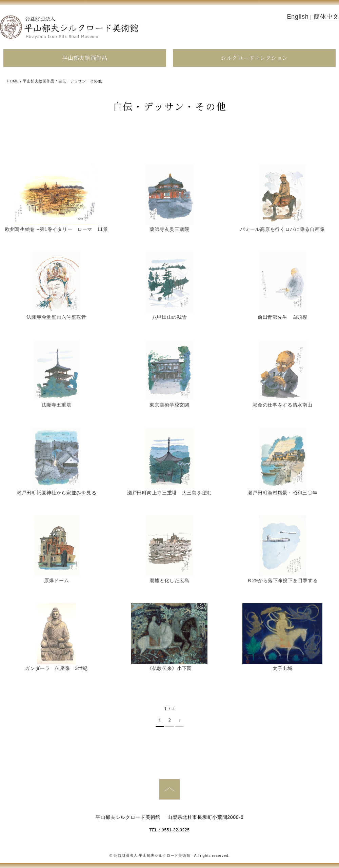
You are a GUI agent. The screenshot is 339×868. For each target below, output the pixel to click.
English (298, 17)
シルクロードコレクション (254, 58)
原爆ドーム (57, 580)
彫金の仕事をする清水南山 (282, 405)
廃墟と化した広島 (169, 580)
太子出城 (283, 668)
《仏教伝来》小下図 (169, 668)
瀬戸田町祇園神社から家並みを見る (56, 493)
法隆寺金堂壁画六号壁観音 (56, 317)
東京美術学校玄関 (169, 405)
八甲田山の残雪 (170, 317)
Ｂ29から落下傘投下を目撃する (282, 580)
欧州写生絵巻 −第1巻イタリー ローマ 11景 (57, 229)
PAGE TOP (169, 789)
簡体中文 (326, 17)
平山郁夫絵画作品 (85, 58)
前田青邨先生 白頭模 (283, 317)
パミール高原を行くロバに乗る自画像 (282, 229)
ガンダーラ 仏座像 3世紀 (56, 668)
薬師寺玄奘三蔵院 (169, 229)
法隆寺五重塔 (57, 405)
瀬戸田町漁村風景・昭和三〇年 (282, 493)
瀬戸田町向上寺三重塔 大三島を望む (169, 493)
